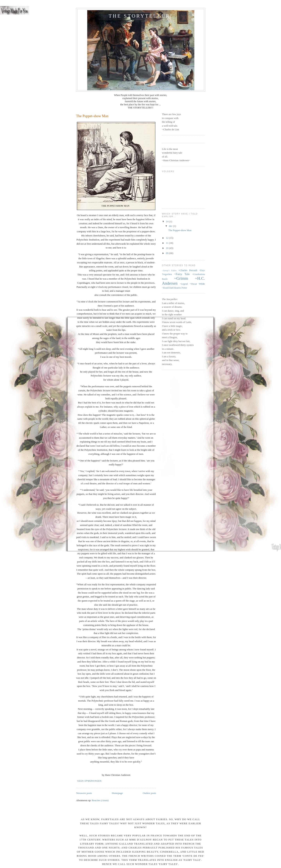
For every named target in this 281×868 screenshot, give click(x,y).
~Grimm (181, 278)
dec (171, 226)
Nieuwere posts (84, 793)
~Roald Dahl (168, 288)
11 (167, 243)
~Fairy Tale (182, 274)
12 (167, 238)
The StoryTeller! (141, 16)
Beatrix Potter (181, 288)
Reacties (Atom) (100, 800)
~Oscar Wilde (197, 284)
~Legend (184, 284)
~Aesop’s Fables (169, 270)
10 (167, 248)
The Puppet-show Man (92, 116)
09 (167, 253)
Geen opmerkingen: (90, 781)
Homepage (117, 793)
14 (167, 221)
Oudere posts (149, 793)
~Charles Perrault (188, 270)
